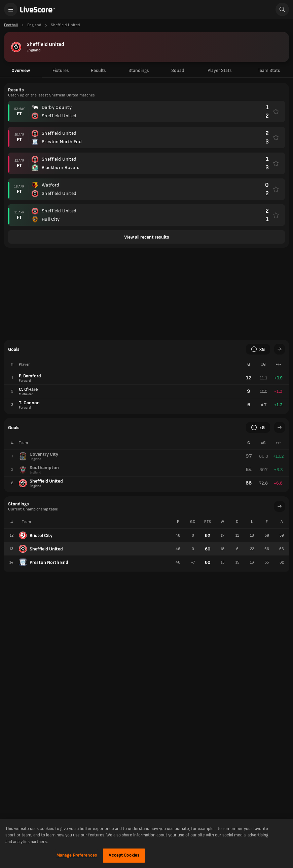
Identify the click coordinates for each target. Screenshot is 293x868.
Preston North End (44, 562)
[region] (146, 843)
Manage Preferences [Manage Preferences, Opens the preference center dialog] (77, 855)
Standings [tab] (139, 70)
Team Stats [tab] (269, 70)
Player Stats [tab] (220, 70)
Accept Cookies (124, 855)
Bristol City (36, 535)
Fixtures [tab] (61, 70)
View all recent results (147, 237)
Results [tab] (98, 70)
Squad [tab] (178, 70)
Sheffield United (41, 549)
